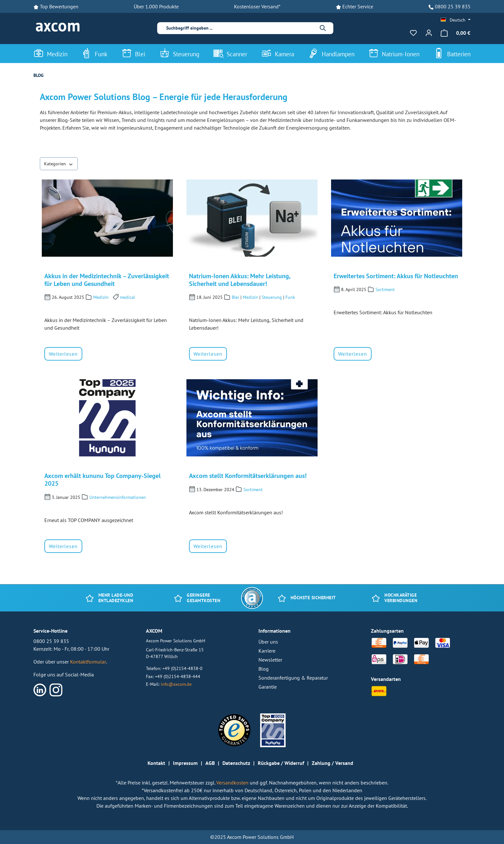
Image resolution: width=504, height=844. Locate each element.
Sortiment (385, 289)
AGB (210, 763)
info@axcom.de (176, 684)
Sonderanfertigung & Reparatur (293, 678)
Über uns (268, 642)
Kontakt (156, 763)
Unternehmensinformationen (118, 497)
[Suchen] (323, 28)
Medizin (101, 297)
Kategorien (59, 164)
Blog (264, 669)
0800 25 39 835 (453, 6)
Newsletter (270, 660)
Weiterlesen (63, 354)
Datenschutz (236, 763)
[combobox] (240, 28)
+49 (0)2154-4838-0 (182, 668)
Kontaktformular (88, 662)
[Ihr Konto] (429, 33)
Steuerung (272, 297)
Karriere (267, 651)
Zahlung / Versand (333, 763)
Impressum (185, 763)
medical (127, 297)
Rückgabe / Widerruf (281, 763)
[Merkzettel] (413, 33)
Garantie (268, 687)
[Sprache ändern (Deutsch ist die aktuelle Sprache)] (456, 20)
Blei (235, 297)
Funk (290, 297)
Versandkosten (233, 783)
